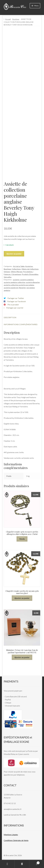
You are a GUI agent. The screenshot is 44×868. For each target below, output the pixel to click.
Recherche (22, 864)
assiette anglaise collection (15, 282)
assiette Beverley (33, 282)
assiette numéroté (11, 288)
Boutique (16, 19)
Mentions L (11, 835)
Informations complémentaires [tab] (21, 324)
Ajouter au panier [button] (22, 598)
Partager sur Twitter (16, 298)
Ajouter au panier (14, 254)
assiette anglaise (27, 280)
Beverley (22, 288)
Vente (26, 840)
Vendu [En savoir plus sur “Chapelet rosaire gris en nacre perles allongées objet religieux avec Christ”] (22, 539)
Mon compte (7, 864)
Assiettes (29, 266)
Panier (34, 862)
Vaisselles (8, 277)
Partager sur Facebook (17, 301)
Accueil (8, 19)
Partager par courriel (15, 308)
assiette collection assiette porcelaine (19, 285)
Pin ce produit (13, 305)
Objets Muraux (17, 272)
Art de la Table (19, 266)
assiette (16, 280)
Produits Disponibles (30, 274)
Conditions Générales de (14, 840)
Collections (16, 269)
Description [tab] (10, 317)
